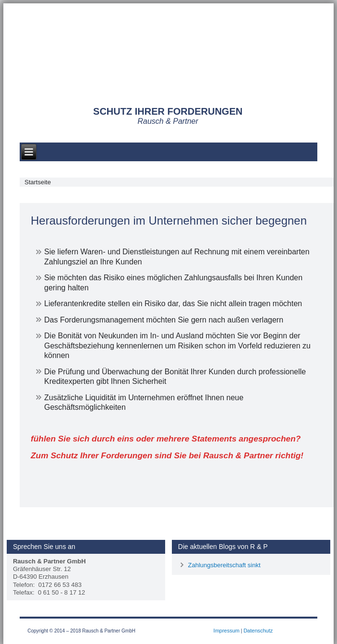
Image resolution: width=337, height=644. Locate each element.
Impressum (227, 631)
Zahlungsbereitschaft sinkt (224, 565)
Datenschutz (258, 631)
